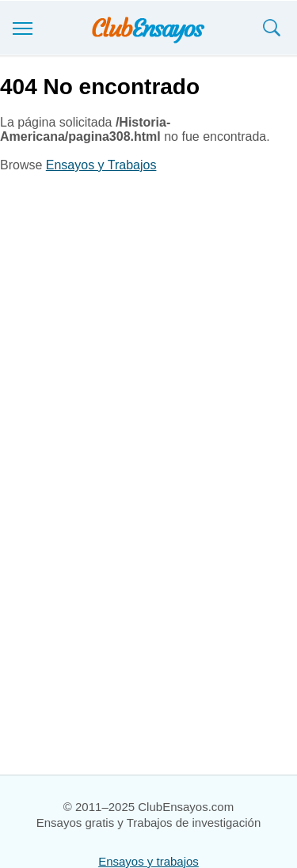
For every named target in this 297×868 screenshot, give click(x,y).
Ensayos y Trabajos (101, 165)
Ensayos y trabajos (148, 861)
